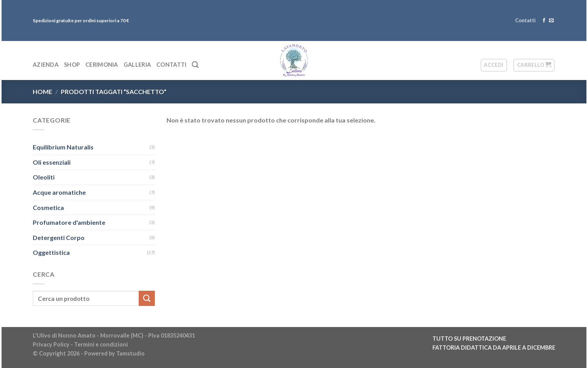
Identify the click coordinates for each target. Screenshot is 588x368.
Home (43, 92)
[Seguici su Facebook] (544, 21)
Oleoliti (44, 177)
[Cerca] (195, 65)
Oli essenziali (52, 162)
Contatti (525, 20)
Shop (72, 65)
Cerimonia (102, 65)
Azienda (46, 65)
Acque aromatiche (59, 192)
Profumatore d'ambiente (69, 222)
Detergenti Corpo (59, 237)
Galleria (137, 65)
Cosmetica (48, 207)
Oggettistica (51, 252)
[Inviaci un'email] (551, 21)
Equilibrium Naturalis (63, 147)
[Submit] (147, 298)
